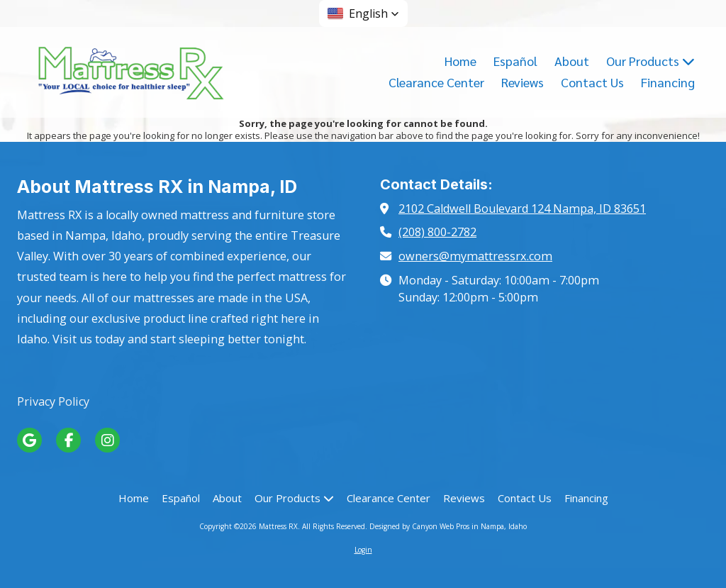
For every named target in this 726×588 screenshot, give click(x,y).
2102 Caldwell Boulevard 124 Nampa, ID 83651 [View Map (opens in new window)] (522, 209)
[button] (363, 13)
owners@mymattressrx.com (475, 256)
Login (363, 550)
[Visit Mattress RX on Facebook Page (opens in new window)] (68, 440)
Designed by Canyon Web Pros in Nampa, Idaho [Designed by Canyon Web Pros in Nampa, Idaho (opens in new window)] (448, 526)
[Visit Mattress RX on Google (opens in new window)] (29, 440)
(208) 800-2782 (437, 232)
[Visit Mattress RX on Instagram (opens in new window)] (107, 440)
